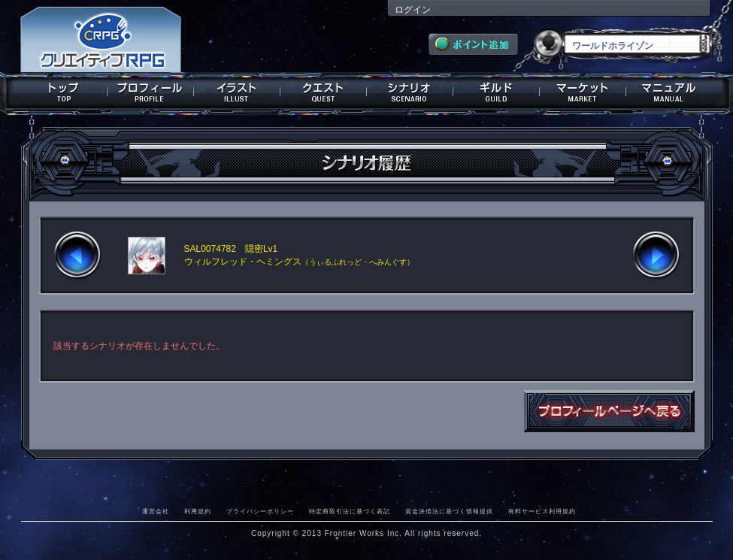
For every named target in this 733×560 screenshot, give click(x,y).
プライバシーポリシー (260, 511)
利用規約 (198, 511)
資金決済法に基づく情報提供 (449, 511)
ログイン (413, 10)
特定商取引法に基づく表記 (350, 511)
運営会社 (156, 511)
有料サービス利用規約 (542, 511)
